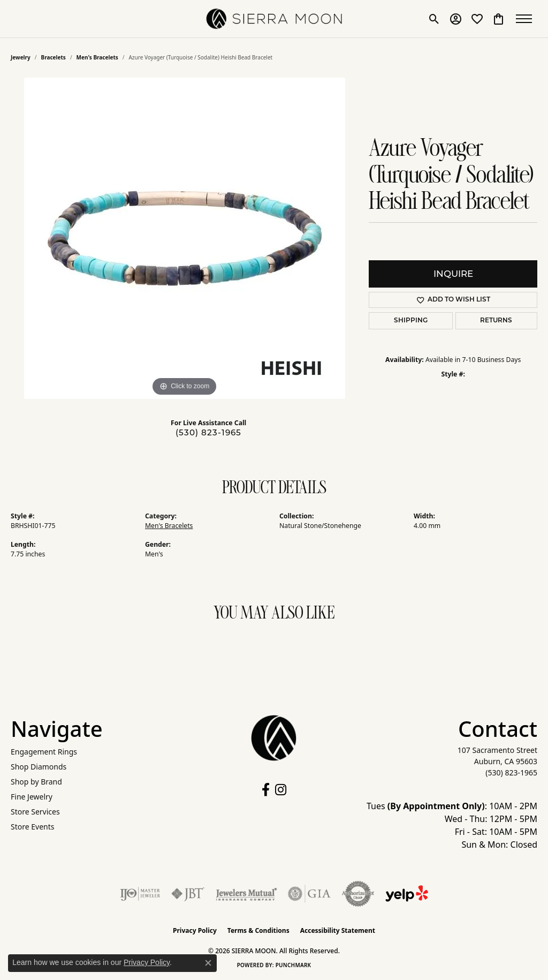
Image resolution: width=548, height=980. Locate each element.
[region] (185, 238)
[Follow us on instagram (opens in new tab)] (281, 790)
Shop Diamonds (39, 767)
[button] (434, 19)
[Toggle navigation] (527, 19)
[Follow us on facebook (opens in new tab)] (266, 790)
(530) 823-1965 (208, 432)
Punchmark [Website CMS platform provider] (294, 965)
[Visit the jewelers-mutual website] (246, 894)
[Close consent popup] (208, 963)
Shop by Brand (36, 782)
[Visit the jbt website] (188, 894)
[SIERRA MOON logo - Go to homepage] (274, 19)
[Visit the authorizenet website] (358, 894)
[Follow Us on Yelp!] (407, 894)
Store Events (32, 827)
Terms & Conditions (258, 930)
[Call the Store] (511, 772)
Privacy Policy (195, 930)
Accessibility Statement (338, 930)
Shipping (411, 321)
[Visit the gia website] (309, 894)
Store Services (35, 812)
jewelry (21, 57)
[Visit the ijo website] (140, 894)
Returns (496, 321)
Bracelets (54, 57)
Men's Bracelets (97, 57)
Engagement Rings (44, 752)
